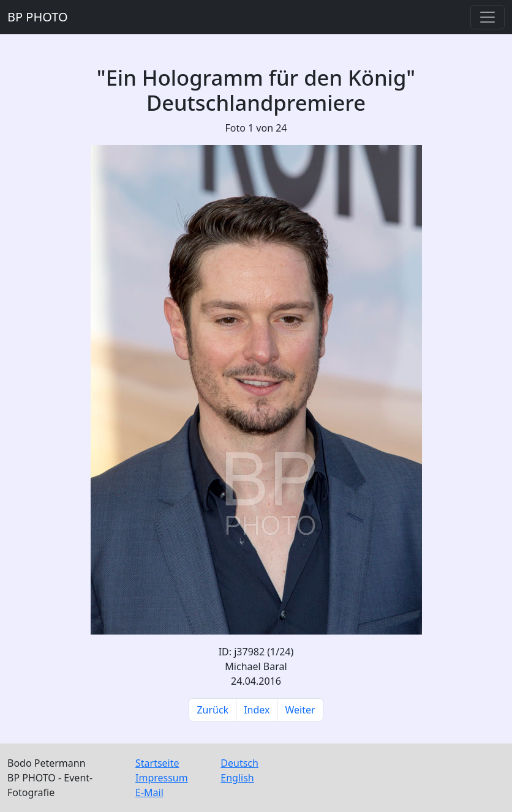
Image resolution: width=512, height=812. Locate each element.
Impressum (162, 778)
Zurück (213, 710)
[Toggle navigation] (488, 17)
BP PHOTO (38, 17)
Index (257, 710)
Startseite (157, 763)
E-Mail (149, 792)
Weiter (300, 710)
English (237, 778)
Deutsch (239, 763)
